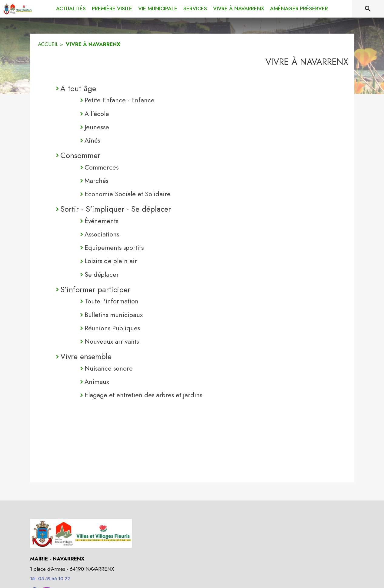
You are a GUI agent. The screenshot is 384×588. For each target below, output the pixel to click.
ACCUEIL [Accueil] (48, 44)
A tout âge (78, 88)
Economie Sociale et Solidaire (128, 194)
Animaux (97, 382)
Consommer (80, 155)
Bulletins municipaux (114, 315)
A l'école (97, 114)
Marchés (96, 181)
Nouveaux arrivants (112, 341)
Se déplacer (102, 274)
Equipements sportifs (114, 248)
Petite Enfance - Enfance (120, 100)
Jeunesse (97, 127)
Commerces (102, 167)
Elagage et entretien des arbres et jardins (143, 395)
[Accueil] (18, 9)
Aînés (92, 140)
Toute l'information (112, 301)
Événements (101, 221)
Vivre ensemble (86, 356)
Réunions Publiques (112, 328)
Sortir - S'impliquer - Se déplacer (116, 209)
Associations (102, 234)
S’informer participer (95, 289)
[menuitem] (71, 9)
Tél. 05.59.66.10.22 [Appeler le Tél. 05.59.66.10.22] (50, 579)
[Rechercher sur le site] (368, 9)
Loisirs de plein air (111, 261)
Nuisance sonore (109, 368)
